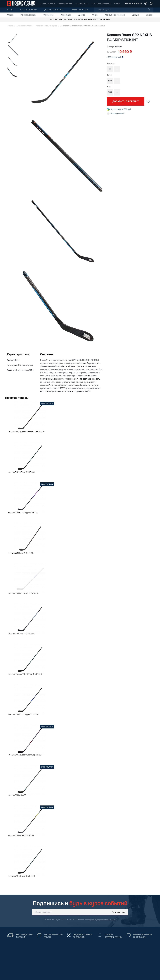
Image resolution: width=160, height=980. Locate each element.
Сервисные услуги (80, 10)
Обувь (95, 15)
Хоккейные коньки (28, 15)
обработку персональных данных (102, 920)
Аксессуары (66, 15)
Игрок (10, 10)
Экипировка (48, 15)
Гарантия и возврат (65, 4)
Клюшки (10, 15)
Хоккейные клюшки (24, 26)
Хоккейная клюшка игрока (46, 26)
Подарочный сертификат (101, 4)
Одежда (82, 15)
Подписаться (118, 912)
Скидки (149, 15)
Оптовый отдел (82, 4)
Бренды (135, 15)
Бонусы (117, 4)
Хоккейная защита (28, 10)
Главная (10, 26)
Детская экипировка (54, 10)
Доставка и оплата (48, 4)
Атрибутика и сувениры (115, 15)
